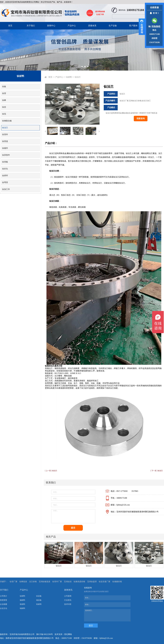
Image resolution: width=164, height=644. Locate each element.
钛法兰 (5, 128)
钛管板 (5, 162)
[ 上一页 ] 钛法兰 (51, 471)
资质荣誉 (4, 600)
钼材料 (22, 608)
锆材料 (22, 604)
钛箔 (4, 114)
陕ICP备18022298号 (45, 634)
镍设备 (39, 600)
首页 (10, 26)
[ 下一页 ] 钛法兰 (157, 471)
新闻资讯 (68, 590)
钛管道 (5, 141)
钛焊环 (5, 176)
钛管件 (5, 134)
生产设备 (113, 26)
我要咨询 (141, 119)
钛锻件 (5, 148)
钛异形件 (6, 155)
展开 (142, 27)
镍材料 (22, 600)
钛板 (4, 87)
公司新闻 (68, 596)
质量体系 (92, 26)
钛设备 (39, 596)
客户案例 (133, 26)
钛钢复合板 (7, 121)
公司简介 (4, 596)
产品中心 (72, 26)
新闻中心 (51, 26)
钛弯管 (5, 182)
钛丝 (4, 107)
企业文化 (4, 608)
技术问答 (68, 604)
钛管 (4, 93)
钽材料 (39, 604)
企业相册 (4, 604)
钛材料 (69, 77)
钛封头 (5, 169)
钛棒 (4, 100)
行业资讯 (68, 600)
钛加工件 (6, 189)
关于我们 (31, 26)
